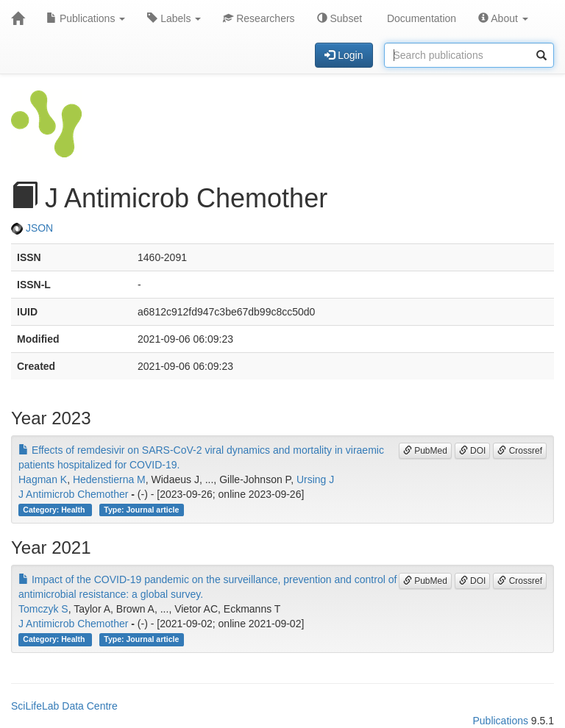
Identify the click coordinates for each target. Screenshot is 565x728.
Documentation (420, 18)
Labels (174, 18)
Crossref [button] (520, 451)
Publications (86, 18)
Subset (340, 18)
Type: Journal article (141, 510)
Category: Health (55, 510)
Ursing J (315, 479)
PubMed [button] (425, 451)
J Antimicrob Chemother (73, 494)
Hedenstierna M (109, 479)
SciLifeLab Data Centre (64, 706)
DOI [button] (473, 451)
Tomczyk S (43, 609)
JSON (32, 228)
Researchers (259, 18)
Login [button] (344, 55)
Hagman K (43, 479)
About (503, 18)
